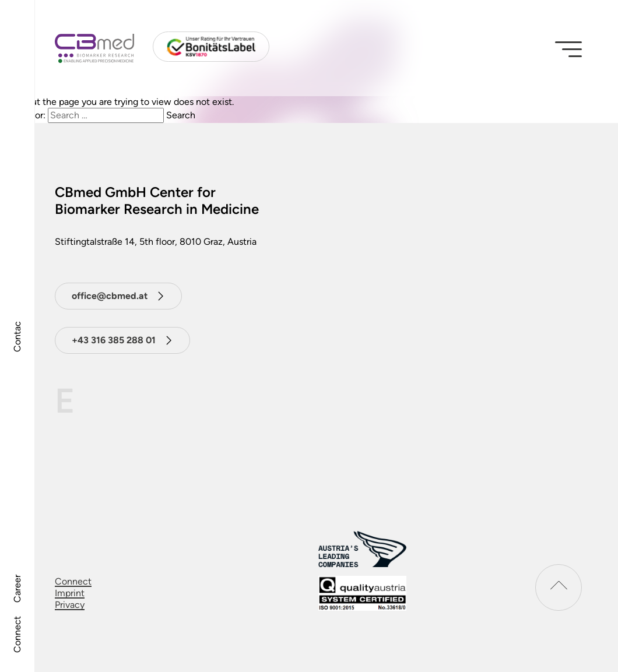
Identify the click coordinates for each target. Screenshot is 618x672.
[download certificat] (362, 593)
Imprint (70, 593)
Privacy (70, 605)
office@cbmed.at (110, 296)
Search (181, 115)
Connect (17, 634)
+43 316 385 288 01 (114, 340)
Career (17, 589)
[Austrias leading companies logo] (362, 549)
